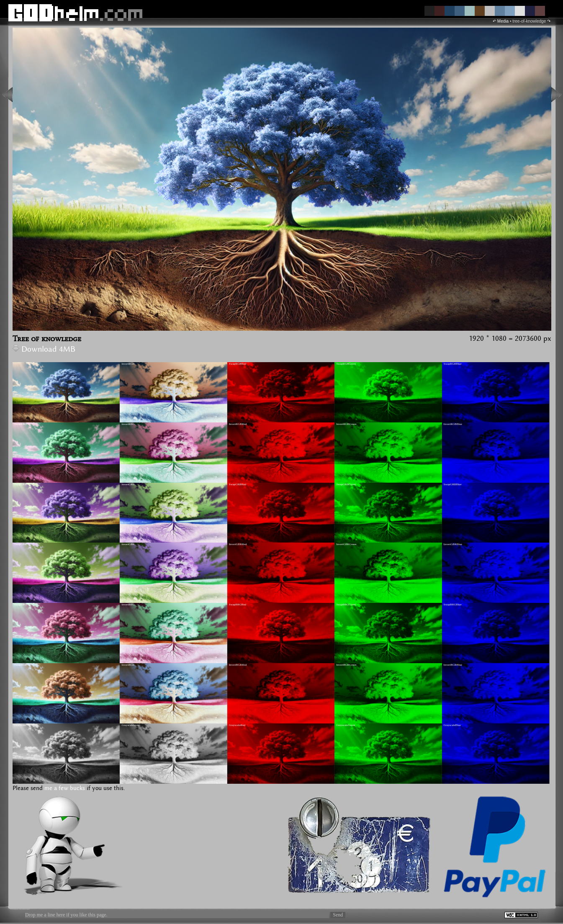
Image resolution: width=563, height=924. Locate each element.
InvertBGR (128, 665)
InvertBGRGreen (346, 665)
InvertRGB (128, 364)
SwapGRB (21, 484)
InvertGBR (128, 544)
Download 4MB (44, 349)
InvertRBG (128, 424)
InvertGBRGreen (346, 544)
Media (503, 21)
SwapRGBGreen (346, 364)
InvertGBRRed (238, 544)
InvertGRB (128, 484)
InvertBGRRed (238, 665)
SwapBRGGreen (346, 605)
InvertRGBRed (238, 424)
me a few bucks (65, 788)
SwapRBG (21, 424)
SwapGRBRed (238, 484)
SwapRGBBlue (453, 364)
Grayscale (20, 725)
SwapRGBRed (238, 364)
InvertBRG (128, 605)
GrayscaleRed (237, 725)
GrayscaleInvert (131, 725)
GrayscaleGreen (346, 725)
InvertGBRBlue (453, 544)
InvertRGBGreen (346, 424)
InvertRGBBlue (453, 424)
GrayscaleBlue (452, 725)
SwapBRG (21, 605)
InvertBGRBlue (453, 665)
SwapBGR (21, 665)
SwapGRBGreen (346, 484)
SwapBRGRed (238, 605)
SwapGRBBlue (453, 484)
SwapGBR (21, 544)
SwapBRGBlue (453, 605)
